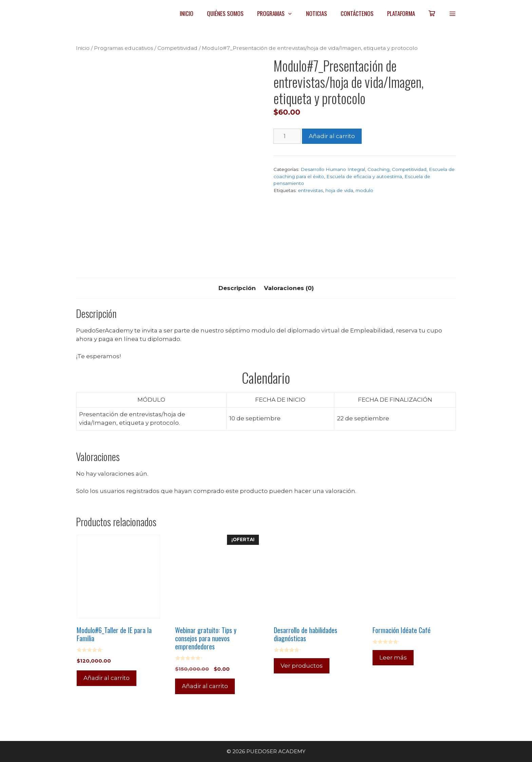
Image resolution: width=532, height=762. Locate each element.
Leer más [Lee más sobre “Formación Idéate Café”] (393, 658)
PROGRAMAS (278, 14)
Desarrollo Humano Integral (333, 169)
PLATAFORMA (401, 13)
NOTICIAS (317, 13)
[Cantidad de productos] (287, 136)
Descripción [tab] (237, 288)
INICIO (187, 13)
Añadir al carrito (332, 136)
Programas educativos (123, 48)
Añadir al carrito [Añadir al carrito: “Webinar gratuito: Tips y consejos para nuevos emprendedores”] (205, 686)
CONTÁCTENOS (357, 13)
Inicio (83, 48)
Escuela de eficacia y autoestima (364, 176)
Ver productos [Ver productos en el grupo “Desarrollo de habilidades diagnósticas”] (302, 666)
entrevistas (310, 190)
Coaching (378, 169)
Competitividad (177, 48)
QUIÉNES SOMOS (225, 13)
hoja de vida (339, 190)
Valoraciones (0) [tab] (289, 288)
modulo (364, 190)
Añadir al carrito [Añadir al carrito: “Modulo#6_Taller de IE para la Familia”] (107, 678)
